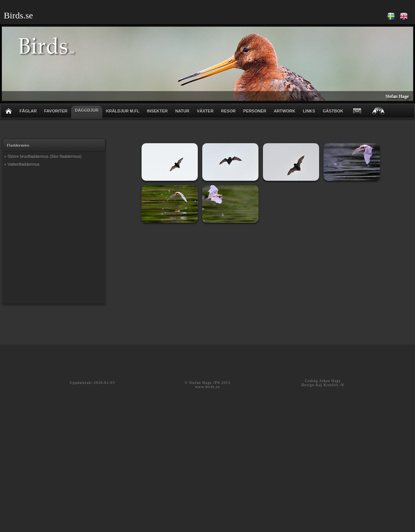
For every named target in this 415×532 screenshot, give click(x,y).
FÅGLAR (28, 111)
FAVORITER (56, 111)
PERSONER (255, 111)
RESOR (228, 111)
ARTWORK (284, 111)
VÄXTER (205, 111)
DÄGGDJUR (87, 110)
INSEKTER (157, 111)
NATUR (182, 111)
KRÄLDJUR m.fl (123, 111)
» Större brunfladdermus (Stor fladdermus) (43, 156)
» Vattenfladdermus (22, 164)
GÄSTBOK (333, 111)
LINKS (309, 111)
